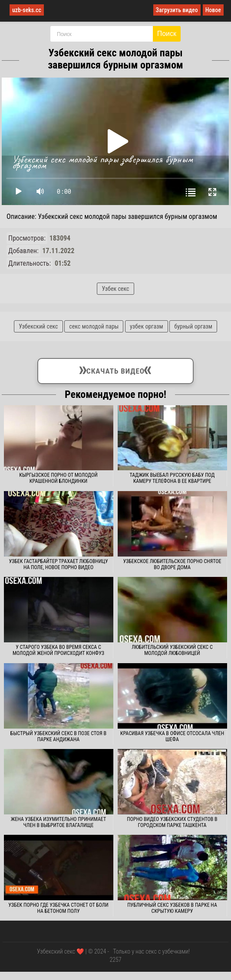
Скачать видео (115, 369)
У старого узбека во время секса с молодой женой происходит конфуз (58, 650)
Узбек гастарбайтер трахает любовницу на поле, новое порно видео (58, 564)
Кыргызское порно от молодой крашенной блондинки (58, 478)
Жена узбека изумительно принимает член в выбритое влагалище (58, 822)
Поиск (167, 34)
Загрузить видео (177, 10)
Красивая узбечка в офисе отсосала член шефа (172, 736)
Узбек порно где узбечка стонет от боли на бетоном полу (58, 908)
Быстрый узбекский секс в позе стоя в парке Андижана (58, 736)
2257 (115, 960)
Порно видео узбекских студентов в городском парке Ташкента (172, 822)
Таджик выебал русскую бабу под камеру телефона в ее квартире (172, 478)
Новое (213, 10)
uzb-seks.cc (27, 10)
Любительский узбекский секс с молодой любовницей (172, 650)
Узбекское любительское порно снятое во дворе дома (172, 564)
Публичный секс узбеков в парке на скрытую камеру (172, 908)
